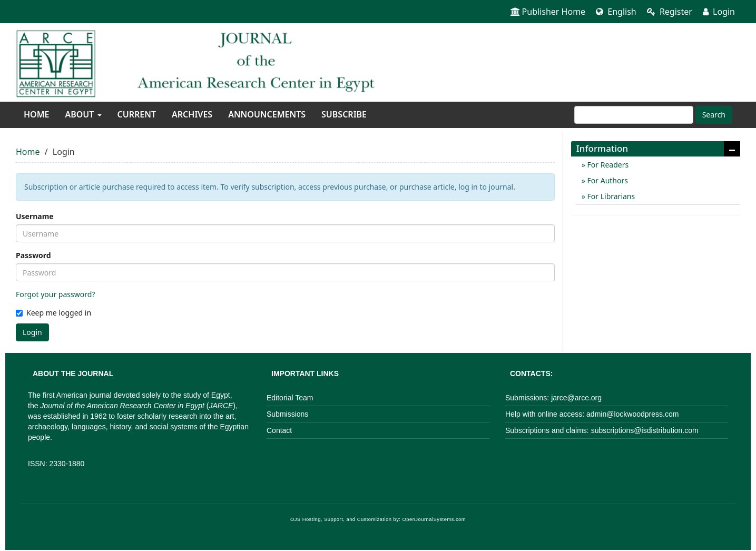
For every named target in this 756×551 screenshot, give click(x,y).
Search (714, 115)
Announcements (267, 114)
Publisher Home (548, 12)
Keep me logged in (53, 313)
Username (35, 216)
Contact (279, 430)
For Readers (607, 165)
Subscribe (344, 114)
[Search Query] (634, 115)
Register (670, 12)
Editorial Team (290, 398)
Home (36, 114)
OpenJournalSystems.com (434, 519)
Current (137, 114)
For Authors (607, 180)
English (616, 12)
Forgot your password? (55, 294)
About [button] (83, 114)
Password (33, 255)
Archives (192, 114)
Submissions (287, 414)
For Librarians (610, 196)
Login (719, 12)
